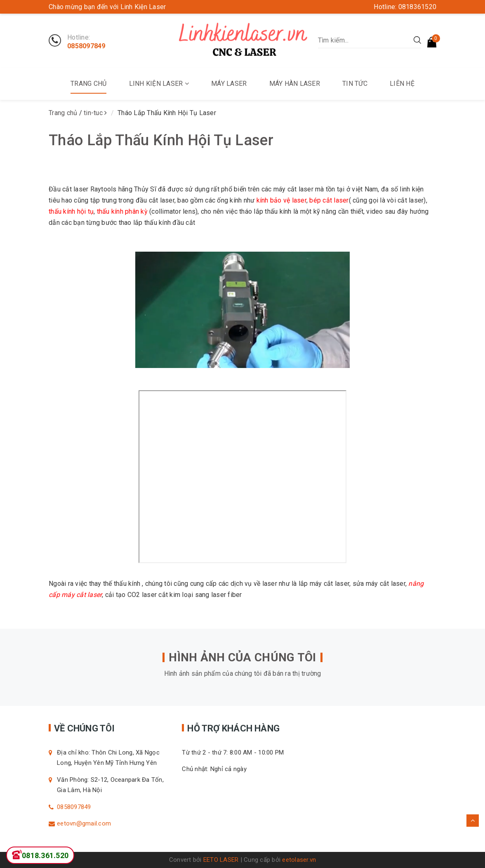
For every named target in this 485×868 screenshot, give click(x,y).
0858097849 (86, 46)
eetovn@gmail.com (84, 823)
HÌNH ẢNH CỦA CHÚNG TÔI (242, 657)
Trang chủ (88, 84)
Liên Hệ (402, 84)
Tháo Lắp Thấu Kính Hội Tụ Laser (161, 140)
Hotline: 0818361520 (405, 7)
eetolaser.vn (299, 860)
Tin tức (355, 84)
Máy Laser (229, 84)
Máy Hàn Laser (295, 84)
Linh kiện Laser (159, 84)
